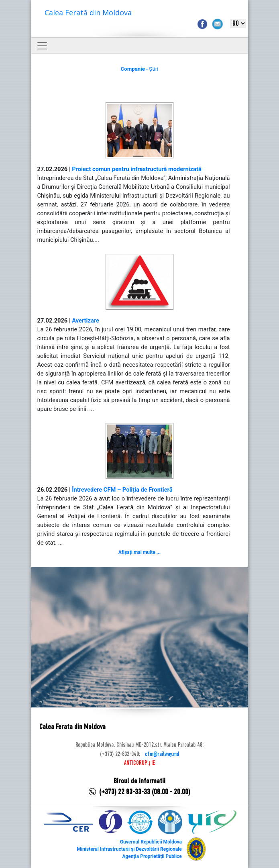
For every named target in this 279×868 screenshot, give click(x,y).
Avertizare (86, 321)
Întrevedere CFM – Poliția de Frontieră (122, 490)
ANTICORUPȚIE (139, 763)
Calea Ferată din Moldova (88, 12)
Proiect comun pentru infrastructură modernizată (137, 169)
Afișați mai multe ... (139, 552)
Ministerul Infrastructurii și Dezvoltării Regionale (129, 849)
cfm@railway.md (162, 754)
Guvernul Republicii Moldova (151, 842)
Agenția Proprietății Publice (152, 856)
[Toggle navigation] (42, 46)
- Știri (139, 69)
